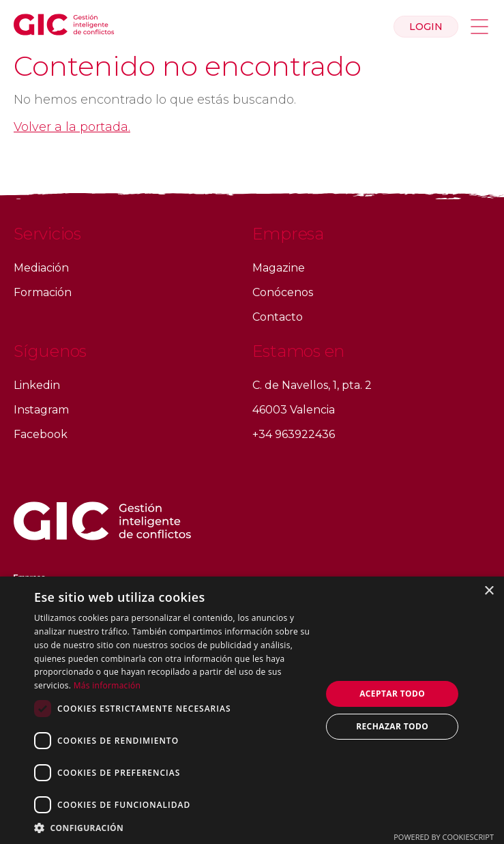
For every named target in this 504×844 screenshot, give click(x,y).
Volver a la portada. (72, 127)
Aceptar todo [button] (392, 694)
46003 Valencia (294, 410)
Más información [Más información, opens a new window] (107, 685)
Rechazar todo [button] (392, 726)
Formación (43, 292)
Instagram (41, 410)
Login (426, 27)
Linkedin (37, 385)
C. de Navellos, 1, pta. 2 (312, 385)
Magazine (279, 268)
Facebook (41, 434)
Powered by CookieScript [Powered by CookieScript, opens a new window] (444, 837)
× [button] (489, 591)
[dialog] (252, 710)
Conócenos (283, 292)
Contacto (278, 317)
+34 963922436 (294, 434)
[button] (174, 827)
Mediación (41, 268)
